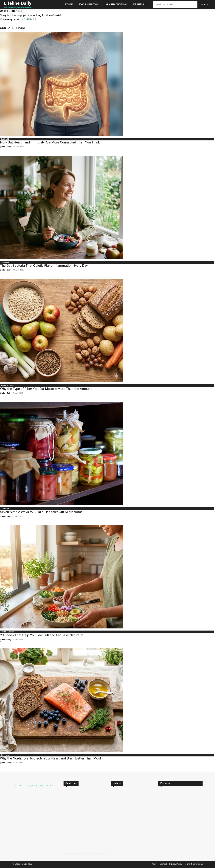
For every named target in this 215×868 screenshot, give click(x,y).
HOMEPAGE (29, 19)
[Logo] (20, 4)
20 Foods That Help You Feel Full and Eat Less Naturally (41, 635)
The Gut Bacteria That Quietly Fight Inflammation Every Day (44, 266)
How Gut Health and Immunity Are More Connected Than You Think (50, 142)
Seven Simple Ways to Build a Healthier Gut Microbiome (41, 512)
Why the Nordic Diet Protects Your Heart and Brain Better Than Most (51, 758)
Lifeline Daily (6, 147)
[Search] (204, 4)
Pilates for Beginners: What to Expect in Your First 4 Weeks (93, 821)
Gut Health (5, 139)
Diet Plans (5, 755)
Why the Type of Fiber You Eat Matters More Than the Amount (46, 389)
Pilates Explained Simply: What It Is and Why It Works (92, 841)
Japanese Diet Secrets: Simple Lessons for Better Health (93, 800)
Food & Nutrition (7, 385)
